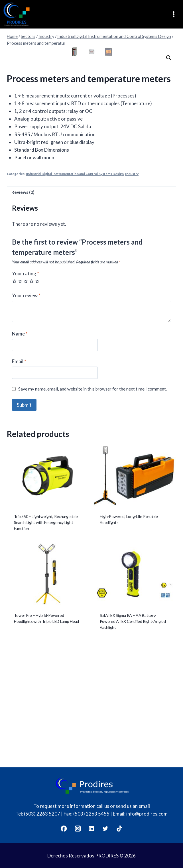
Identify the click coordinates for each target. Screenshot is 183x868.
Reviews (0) (23, 306)
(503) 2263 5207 (42, 814)
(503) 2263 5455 (91, 814)
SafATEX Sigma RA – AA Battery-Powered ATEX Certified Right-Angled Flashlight (133, 735)
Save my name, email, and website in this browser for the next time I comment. (92, 503)
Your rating (26, 387)
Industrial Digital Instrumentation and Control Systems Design (75, 287)
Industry (132, 287)
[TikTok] (120, 829)
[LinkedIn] (92, 829)
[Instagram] (78, 829)
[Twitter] (106, 829)
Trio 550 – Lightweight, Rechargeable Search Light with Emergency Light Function (46, 636)
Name (20, 447)
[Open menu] (175, 14)
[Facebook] (64, 829)
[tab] (91, 306)
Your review (26, 409)
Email (19, 475)
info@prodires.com (147, 814)
